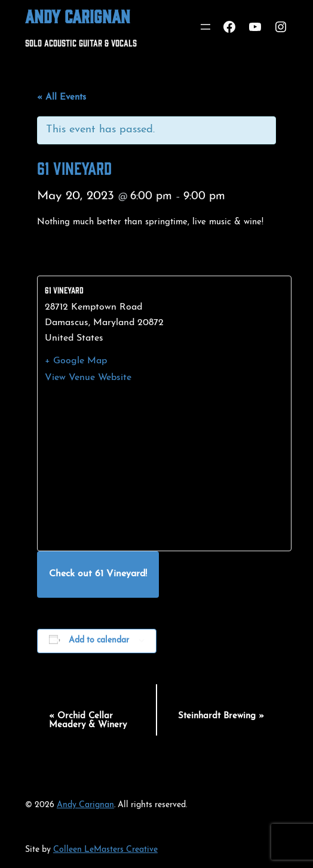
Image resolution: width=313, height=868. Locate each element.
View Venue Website (88, 378)
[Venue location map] (164, 467)
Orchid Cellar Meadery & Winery (88, 721)
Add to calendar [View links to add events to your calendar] (99, 640)
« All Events (62, 98)
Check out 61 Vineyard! (98, 574)
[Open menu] (205, 27)
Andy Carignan (78, 16)
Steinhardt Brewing (221, 716)
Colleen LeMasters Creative (105, 850)
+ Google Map (76, 361)
